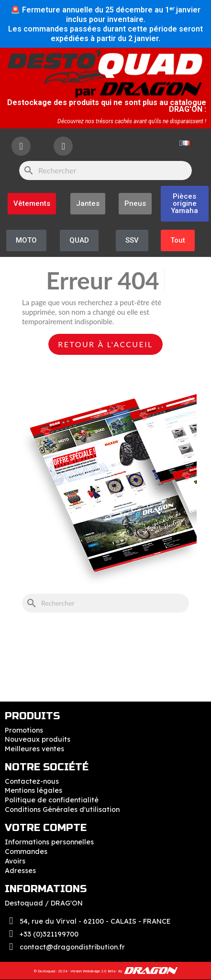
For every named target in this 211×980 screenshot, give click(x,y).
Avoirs (15, 861)
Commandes (26, 852)
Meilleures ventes (34, 749)
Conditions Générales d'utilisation (62, 810)
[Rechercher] (105, 170)
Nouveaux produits (38, 739)
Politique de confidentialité (52, 800)
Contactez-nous (32, 781)
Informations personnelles (49, 842)
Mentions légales (33, 790)
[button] (185, 204)
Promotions (24, 730)
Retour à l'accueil (105, 344)
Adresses (20, 871)
